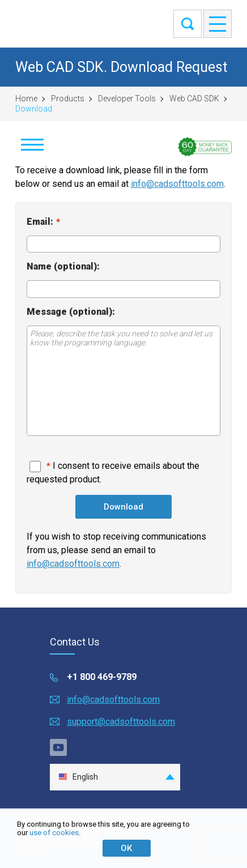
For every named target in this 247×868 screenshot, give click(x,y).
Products (68, 99)
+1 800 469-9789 (102, 677)
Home (26, 99)
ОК (126, 848)
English (78, 777)
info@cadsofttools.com (177, 184)
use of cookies (54, 833)
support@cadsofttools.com (121, 722)
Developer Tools (127, 99)
